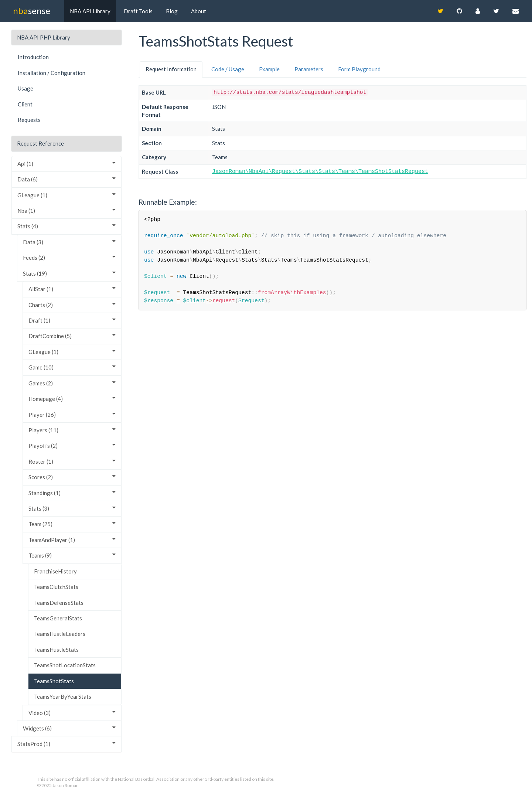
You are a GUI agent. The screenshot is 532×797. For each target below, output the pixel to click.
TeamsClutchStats (56, 587)
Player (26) (72, 414)
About (199, 11)
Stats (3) (72, 508)
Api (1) (66, 164)
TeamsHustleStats (56, 650)
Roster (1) (72, 461)
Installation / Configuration (52, 73)
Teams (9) (72, 555)
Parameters (309, 69)
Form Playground (359, 69)
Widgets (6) (69, 728)
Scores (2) (72, 477)
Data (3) (69, 242)
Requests (29, 120)
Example (269, 69)
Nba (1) (66, 210)
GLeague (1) (66, 195)
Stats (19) (69, 273)
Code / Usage (228, 69)
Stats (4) (66, 226)
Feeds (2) (69, 257)
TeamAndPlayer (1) (72, 540)
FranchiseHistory (55, 571)
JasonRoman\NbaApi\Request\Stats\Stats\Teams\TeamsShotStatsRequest (320, 172)
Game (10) (72, 367)
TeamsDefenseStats (59, 603)
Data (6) (66, 179)
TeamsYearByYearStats (63, 696)
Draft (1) (72, 320)
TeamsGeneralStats (58, 618)
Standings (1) (72, 493)
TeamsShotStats (54, 681)
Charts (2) (72, 305)
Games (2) (72, 383)
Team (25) (72, 524)
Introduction (33, 57)
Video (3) (72, 713)
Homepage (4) (72, 398)
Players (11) (72, 430)
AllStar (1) (72, 289)
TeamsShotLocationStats (65, 665)
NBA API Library (90, 11)
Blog (172, 11)
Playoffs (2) (72, 445)
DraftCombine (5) (72, 336)
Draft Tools (138, 11)
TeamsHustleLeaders (60, 634)
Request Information (171, 69)
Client (25, 104)
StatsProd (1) (66, 744)
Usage (25, 88)
